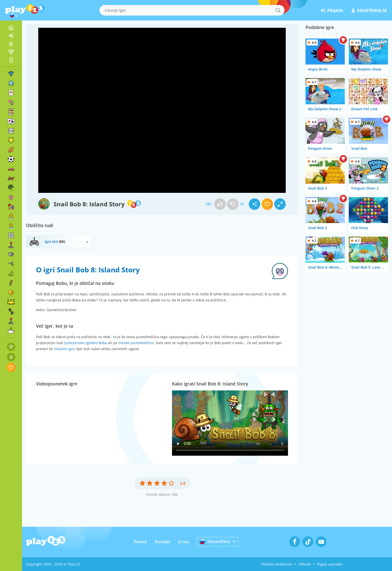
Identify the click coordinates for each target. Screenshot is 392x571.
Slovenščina (215, 541)
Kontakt (162, 542)
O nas (183, 542)
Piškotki (305, 564)
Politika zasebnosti (277, 564)
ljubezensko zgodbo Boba (86, 343)
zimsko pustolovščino (136, 343)
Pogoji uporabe (330, 564)
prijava (332, 11)
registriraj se (369, 11)
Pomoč (140, 542)
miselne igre (64, 349)
